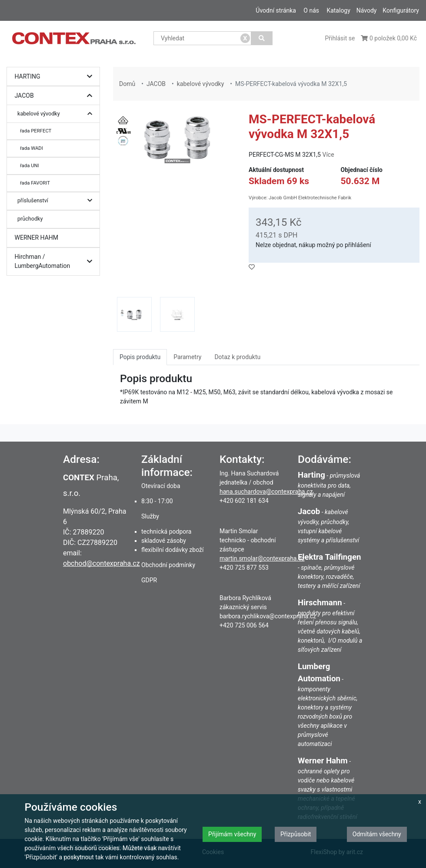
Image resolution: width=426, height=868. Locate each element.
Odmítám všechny (377, 834)
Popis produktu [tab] (140, 357)
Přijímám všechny (232, 834)
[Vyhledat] (262, 38)
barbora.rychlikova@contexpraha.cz (268, 616)
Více (328, 155)
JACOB (56, 96)
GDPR (149, 580)
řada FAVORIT (35, 183)
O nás (311, 10)
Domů (127, 84)
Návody (367, 10)
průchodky (30, 219)
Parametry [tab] (187, 357)
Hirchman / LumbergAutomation (56, 262)
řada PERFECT (36, 131)
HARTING (56, 77)
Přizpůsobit (296, 834)
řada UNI (30, 165)
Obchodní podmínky (168, 565)
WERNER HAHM (37, 238)
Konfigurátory (401, 10)
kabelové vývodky (57, 114)
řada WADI (32, 148)
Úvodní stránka (276, 10)
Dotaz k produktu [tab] (237, 357)
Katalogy (338, 10)
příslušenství (57, 201)
